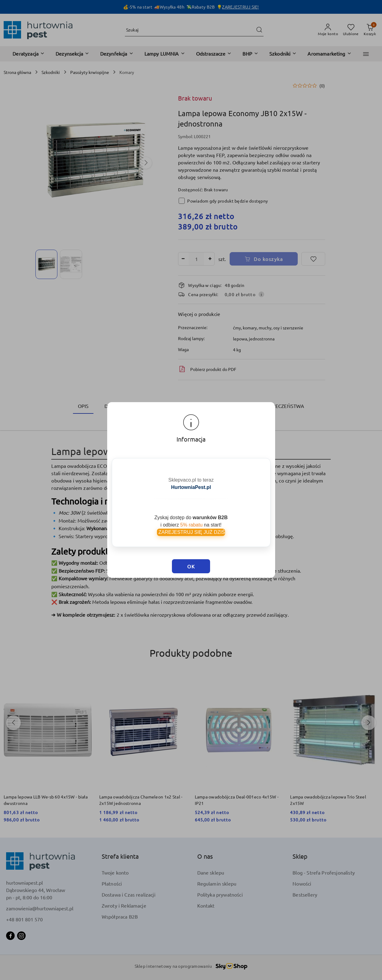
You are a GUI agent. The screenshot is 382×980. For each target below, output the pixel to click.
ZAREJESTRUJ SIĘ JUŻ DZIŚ (191, 522)
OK (191, 548)
